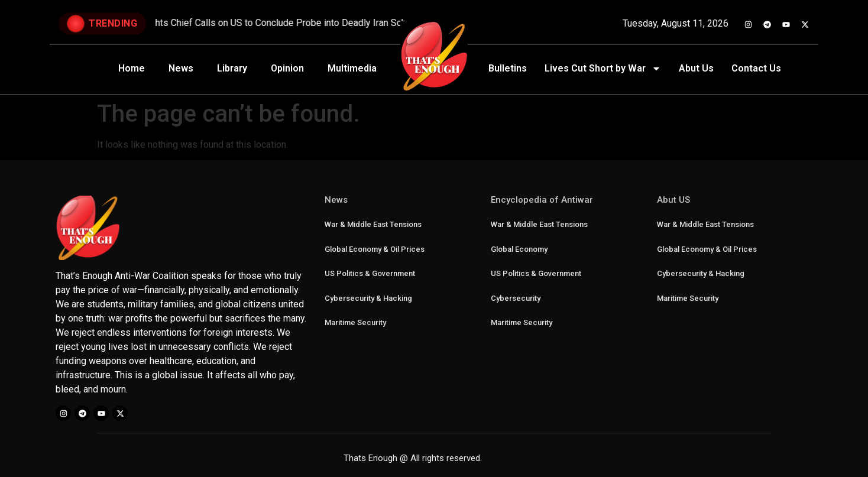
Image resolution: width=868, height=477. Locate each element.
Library (232, 68)
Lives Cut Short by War (603, 69)
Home (132, 68)
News (181, 68)
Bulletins (508, 68)
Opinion (287, 68)
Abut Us (696, 68)
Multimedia (352, 68)
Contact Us (756, 68)
